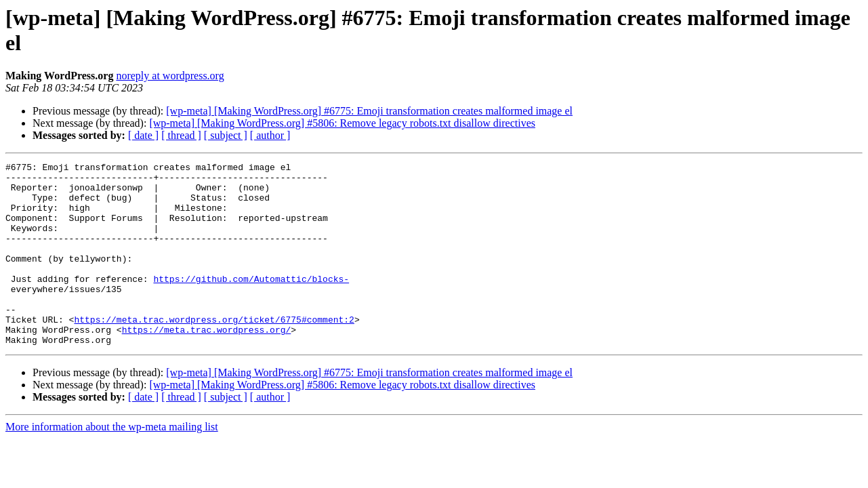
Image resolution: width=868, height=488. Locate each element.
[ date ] (143, 135)
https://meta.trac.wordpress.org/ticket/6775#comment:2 (214, 352)
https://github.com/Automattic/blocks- (251, 303)
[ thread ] (181, 135)
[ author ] (270, 135)
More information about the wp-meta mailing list (112, 463)
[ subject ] (226, 135)
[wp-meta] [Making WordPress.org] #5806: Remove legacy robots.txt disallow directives (342, 123)
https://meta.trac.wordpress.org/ (207, 364)
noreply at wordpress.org (170, 76)
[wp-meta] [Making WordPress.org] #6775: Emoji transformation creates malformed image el (369, 111)
